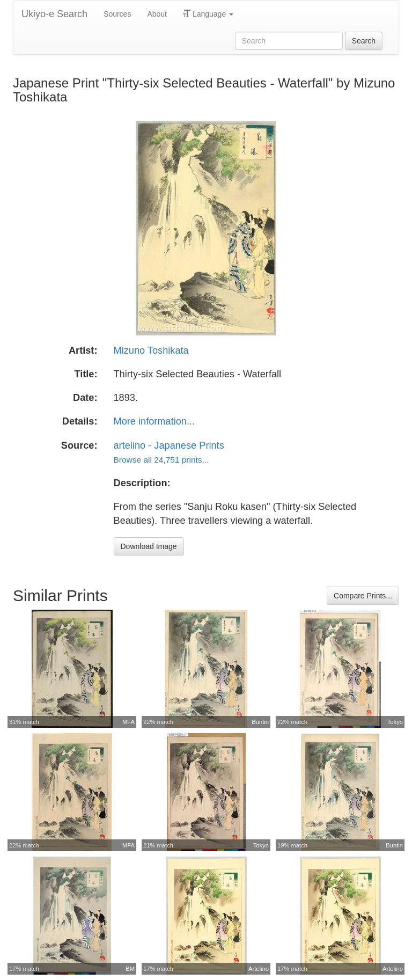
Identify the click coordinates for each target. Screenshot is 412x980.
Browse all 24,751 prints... (161, 460)
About (157, 14)
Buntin (260, 722)
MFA (128, 722)
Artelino (259, 969)
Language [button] (208, 14)
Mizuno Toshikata (151, 350)
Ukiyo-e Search (54, 14)
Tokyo (395, 722)
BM (130, 969)
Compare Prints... (363, 596)
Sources (117, 14)
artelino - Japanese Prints (169, 445)
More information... (154, 421)
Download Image (149, 546)
